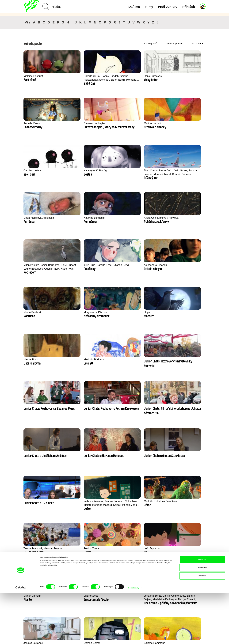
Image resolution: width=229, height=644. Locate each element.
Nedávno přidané (174, 44)
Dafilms (134, 7)
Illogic (101, 218)
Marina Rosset (143, 218)
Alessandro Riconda (184, 171)
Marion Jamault (144, 360)
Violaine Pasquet (34, 76)
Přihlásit (189, 7)
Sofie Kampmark (182, 454)
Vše (28, 22)
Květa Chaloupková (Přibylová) (72, 172)
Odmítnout (202, 627)
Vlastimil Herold (33, 454)
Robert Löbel (68, 454)
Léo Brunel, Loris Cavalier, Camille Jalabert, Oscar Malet (188, 409)
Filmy (149, 7)
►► (202, 532)
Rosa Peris (141, 454)
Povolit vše (202, 610)
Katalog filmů (151, 44)
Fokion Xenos (69, 360)
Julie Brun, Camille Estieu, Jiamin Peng (150, 172)
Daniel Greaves (107, 76)
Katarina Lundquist (35, 171)
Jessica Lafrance (71, 407)
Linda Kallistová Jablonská (188, 123)
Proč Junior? (168, 7)
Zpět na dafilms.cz (45, 601)
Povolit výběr (202, 618)
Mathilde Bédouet (182, 218)
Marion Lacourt (32, 123)
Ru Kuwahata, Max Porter (113, 501)
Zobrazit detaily (133, 639)
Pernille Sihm (143, 501)
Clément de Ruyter (183, 76)
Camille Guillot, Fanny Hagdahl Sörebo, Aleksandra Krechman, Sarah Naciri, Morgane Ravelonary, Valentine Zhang (74, 78)
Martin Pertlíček (33, 218)
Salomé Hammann (146, 407)
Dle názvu (196, 44)
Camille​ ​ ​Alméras (108, 454)
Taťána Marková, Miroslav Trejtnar (39, 361)
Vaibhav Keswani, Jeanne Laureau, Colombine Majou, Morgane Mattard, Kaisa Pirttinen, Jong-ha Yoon (151, 314)
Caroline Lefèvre (71, 123)
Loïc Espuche (106, 360)
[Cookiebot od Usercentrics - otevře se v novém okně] (21, 639)
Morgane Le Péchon (73, 218)
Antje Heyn (178, 501)
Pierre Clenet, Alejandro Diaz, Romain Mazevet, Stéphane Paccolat (75, 503)
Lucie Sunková (32, 501)
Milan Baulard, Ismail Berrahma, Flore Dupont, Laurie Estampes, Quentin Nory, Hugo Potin (113, 173)
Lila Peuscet (179, 360)
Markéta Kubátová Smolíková (183, 314)
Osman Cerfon (106, 407)
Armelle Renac (144, 76)
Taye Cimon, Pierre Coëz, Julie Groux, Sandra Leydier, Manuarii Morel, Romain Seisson (150, 125)
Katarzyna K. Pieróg (110, 123)
